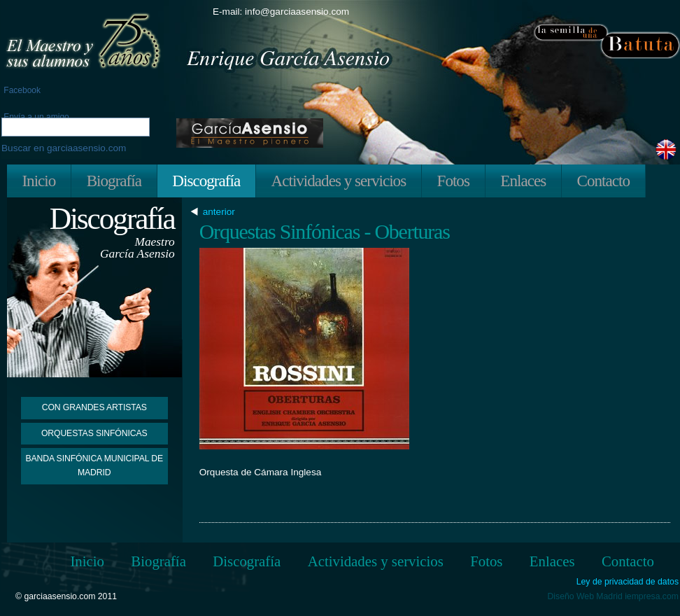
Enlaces (523, 181)
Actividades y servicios (339, 181)
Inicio (38, 181)
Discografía (206, 181)
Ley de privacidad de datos (628, 582)
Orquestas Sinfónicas (94, 433)
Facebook (21, 90)
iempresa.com (652, 596)
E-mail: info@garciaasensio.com (281, 12)
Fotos (453, 181)
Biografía (114, 181)
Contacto (603, 181)
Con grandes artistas (94, 407)
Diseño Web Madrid (585, 596)
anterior (220, 212)
